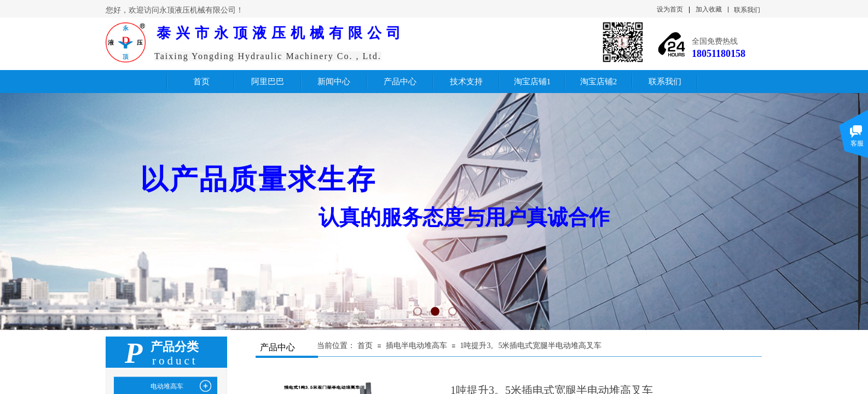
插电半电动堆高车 (416, 346)
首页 (365, 346)
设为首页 (670, 9)
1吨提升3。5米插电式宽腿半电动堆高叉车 (531, 346)
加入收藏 (709, 9)
